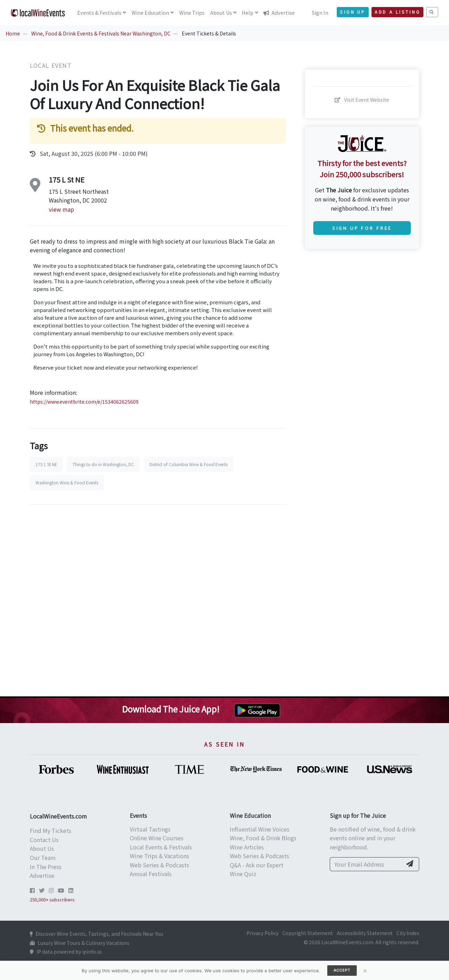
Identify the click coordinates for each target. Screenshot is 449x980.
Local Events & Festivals (161, 847)
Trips (192, 12)
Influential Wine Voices (260, 829)
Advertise (279, 12)
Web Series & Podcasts (159, 865)
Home (13, 33)
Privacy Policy (263, 933)
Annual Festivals (151, 874)
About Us (42, 848)
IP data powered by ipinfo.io (66, 952)
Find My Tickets (51, 830)
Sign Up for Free (362, 228)
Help (247, 12)
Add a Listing (397, 12)
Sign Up (353, 12)
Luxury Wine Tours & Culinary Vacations (80, 943)
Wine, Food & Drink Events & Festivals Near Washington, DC (101, 33)
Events (99, 12)
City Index (408, 933)
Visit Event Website (362, 100)
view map (61, 209)
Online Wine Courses (157, 838)
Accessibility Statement (365, 933)
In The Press (46, 867)
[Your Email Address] (366, 864)
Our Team (43, 857)
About (221, 12)
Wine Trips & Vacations (159, 856)
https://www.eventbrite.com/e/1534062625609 (84, 402)
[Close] (365, 971)
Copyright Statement (308, 933)
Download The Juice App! (171, 709)
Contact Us (44, 840)
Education (150, 12)
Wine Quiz (243, 874)
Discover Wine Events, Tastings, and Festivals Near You (96, 934)
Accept (342, 970)
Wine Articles (247, 847)
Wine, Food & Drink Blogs (263, 838)
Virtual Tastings (150, 829)
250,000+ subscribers (52, 899)
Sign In (320, 12)
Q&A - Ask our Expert (257, 865)
